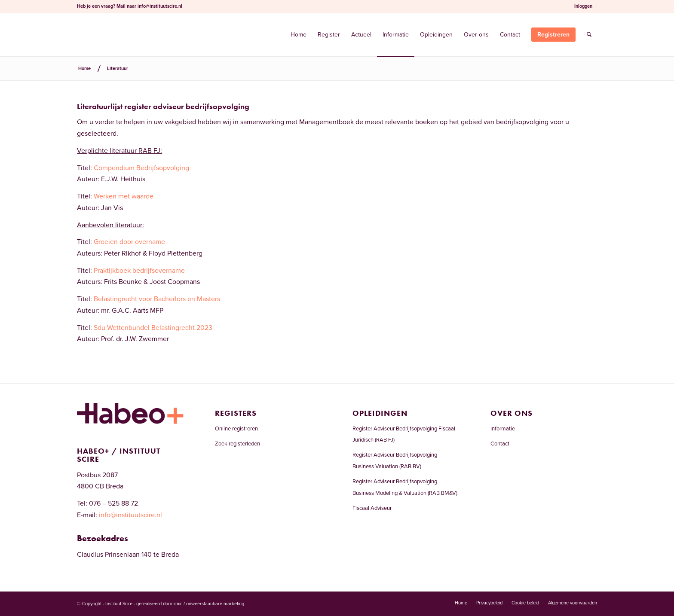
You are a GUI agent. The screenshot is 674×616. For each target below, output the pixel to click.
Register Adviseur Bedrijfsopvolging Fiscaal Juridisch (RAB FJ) (404, 434)
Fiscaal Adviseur (372, 508)
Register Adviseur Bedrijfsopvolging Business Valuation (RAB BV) (395, 460)
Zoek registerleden (237, 444)
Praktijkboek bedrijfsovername (139, 271)
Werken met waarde (124, 196)
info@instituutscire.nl (160, 6)
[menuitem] (584, 6)
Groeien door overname (129, 242)
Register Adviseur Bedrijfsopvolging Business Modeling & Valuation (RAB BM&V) (405, 487)
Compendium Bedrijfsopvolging (141, 168)
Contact (500, 444)
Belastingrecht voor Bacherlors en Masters (157, 299)
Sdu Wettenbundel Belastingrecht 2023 (153, 328)
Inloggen (583, 6)
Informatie (503, 429)
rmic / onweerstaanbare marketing (209, 604)
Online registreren (236, 429)
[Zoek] (589, 35)
